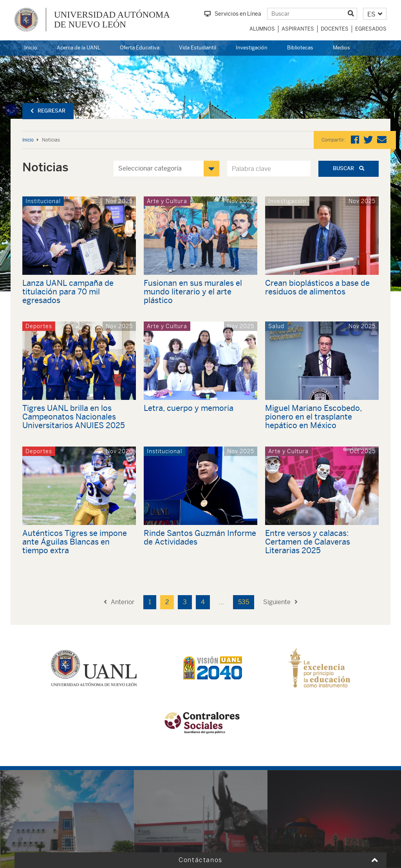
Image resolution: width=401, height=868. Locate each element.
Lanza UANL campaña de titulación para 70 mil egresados (68, 291)
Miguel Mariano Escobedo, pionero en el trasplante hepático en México (313, 417)
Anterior (119, 602)
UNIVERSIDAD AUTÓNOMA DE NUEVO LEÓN (112, 20)
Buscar (349, 168)
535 (244, 602)
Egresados (371, 29)
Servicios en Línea (233, 14)
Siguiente (280, 602)
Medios (341, 48)
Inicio (31, 48)
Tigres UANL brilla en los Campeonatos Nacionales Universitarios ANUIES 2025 (74, 417)
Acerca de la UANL (79, 48)
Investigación (252, 48)
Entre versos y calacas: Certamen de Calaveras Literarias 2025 (308, 542)
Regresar (48, 111)
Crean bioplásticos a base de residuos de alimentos (317, 287)
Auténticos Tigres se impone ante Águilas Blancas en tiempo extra (75, 542)
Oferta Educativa (140, 48)
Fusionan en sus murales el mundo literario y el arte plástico (193, 291)
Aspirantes (298, 29)
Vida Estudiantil (198, 48)
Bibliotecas (300, 48)
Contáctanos (200, 860)
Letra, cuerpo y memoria (189, 408)
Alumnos (262, 29)
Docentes (335, 29)
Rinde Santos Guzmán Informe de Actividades (200, 537)
